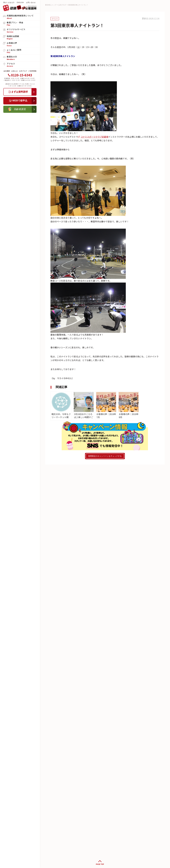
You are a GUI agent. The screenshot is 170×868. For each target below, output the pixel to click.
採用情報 (33, 71)
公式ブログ (23, 71)
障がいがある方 (9, 3)
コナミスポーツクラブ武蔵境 (94, 137)
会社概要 (7, 71)
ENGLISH (20, 3)
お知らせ (14, 71)
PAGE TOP (100, 864)
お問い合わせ (31, 3)
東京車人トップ (51, 5)
